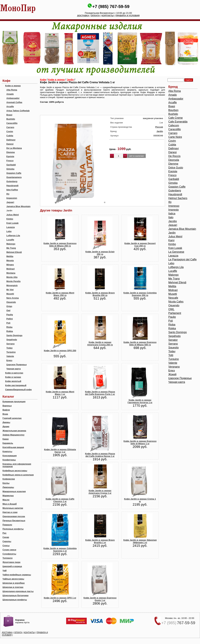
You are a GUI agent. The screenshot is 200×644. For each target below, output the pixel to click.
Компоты (7, 451)
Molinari (10, 269)
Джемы (6, 422)
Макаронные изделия (14, 491)
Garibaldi (11, 165)
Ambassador (13, 98)
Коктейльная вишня (13, 447)
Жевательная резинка (14, 431)
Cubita (10, 136)
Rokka (10, 331)
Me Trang (11, 248)
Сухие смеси (9, 550)
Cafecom (174, 125)
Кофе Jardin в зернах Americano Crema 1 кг (100, 492)
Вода (5, 414)
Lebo (9, 231)
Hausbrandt (12, 186)
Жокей (172, 374)
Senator (173, 340)
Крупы (6, 483)
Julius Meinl (12, 215)
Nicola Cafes (176, 302)
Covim (10, 131)
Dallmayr (11, 140)
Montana (11, 273)
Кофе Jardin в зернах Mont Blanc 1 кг (60, 393)
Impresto (173, 210)
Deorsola (174, 160)
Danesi (10, 144)
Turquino (11, 352)
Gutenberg (12, 181)
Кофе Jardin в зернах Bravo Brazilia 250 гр (100, 294)
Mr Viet (10, 290)
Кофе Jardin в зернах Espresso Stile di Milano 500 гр (140, 343)
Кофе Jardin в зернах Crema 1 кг (140, 500)
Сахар (6, 537)
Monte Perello (13, 281)
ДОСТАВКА (83, 16)
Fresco (10, 161)
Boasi (9, 115)
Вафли (6, 410)
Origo (9, 306)
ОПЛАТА (95, 16)
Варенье (7, 406)
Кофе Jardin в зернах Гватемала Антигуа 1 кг (140, 401)
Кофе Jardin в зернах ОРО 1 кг (60, 598)
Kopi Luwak (12, 223)
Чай (4, 570)
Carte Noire (175, 137)
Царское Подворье (16, 365)
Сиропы (7, 541)
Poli (8, 323)
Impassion (12, 198)
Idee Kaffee (12, 190)
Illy (8, 194)
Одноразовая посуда (14, 516)
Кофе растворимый (16, 385)
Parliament (175, 313)
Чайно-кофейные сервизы (17, 575)
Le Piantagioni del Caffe (182, 259)
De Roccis (174, 156)
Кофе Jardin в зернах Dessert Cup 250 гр (140, 245)
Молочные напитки (13, 508)
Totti (171, 355)
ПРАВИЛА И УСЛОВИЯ (128, 16)
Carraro (10, 127)
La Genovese (176, 252)
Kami (171, 240)
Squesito (173, 348)
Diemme (11, 152)
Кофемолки (9, 479)
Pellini (9, 319)
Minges (10, 265)
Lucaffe (10, 240)
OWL (171, 309)
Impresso (174, 206)
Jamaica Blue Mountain (18, 206)
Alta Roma (12, 90)
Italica (172, 214)
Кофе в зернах (13, 86)
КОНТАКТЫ (108, 16)
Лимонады (8, 487)
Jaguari (10, 202)
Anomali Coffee (14, 102)
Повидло (7, 525)
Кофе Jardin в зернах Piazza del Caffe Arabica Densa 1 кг (100, 455)
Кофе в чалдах (13, 377)
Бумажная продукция (14, 402)
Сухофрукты (9, 554)
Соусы (6, 546)
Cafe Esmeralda (178, 122)
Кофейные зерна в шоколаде (18, 475)
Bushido (11, 119)
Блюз (9, 360)
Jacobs (173, 221)
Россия (159, 127)
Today (9, 348)
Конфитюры (9, 460)
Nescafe (173, 298)
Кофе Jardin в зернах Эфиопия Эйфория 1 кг (140, 541)
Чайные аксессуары (13, 579)
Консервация (10, 456)
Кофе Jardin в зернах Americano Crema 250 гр (100, 343)
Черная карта (13, 369)
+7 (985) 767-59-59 (111, 6)
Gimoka (10, 169)
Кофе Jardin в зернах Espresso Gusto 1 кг (100, 599)
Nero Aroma (12, 298)
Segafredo (12, 340)
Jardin (70, 80)
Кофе (43, 80)
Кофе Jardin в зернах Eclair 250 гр (100, 253)
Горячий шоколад (12, 418)
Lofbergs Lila (13, 236)
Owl (8, 310)
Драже (6, 426)
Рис (4, 533)
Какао (6, 439)
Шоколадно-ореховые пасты (18, 591)
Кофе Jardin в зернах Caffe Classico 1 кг (60, 500)
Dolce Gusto (176, 168)
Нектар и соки (10, 512)
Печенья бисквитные (14, 521)
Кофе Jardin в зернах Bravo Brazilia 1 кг (100, 541)
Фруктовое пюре (11, 562)
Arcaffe (10, 106)
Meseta (10, 260)
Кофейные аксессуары (15, 471)
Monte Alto (12, 277)
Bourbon (173, 110)
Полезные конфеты (13, 529)
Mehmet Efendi (14, 252)
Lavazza (10, 227)
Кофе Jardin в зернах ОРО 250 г (60, 352)
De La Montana (14, 148)
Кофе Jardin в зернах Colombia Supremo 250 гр (140, 294)
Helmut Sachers (178, 198)
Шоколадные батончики (15, 595)
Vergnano (174, 367)
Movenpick (12, 285)
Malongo (11, 244)
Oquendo (11, 302)
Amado (10, 94)
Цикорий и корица (12, 566)
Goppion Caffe (14, 173)
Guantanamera (14, 177)
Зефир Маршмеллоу (13, 435)
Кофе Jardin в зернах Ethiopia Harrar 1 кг (60, 451)
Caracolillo (12, 123)
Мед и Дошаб (10, 504)
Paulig (10, 315)
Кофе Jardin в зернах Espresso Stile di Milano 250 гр (60, 245)
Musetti (10, 294)
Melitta (10, 256)
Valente (10, 356)
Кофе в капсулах (14, 373)
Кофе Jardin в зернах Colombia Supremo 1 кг (60, 550)
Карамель (8, 443)
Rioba (9, 327)
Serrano (10, 344)
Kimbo (10, 219)
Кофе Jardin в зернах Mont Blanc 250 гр (60, 294)
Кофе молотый (13, 381)
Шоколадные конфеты (15, 600)
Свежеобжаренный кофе (18, 390)
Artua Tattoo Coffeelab (18, 111)
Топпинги (7, 558)
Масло (6, 500)
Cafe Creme (175, 118)
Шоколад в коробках (14, 583)
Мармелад (8, 496)
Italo (171, 217)
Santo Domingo (14, 335)
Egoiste (10, 156)
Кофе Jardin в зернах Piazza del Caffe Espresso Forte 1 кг (100, 393)
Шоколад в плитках (13, 587)
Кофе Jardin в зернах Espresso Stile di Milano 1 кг (140, 442)
